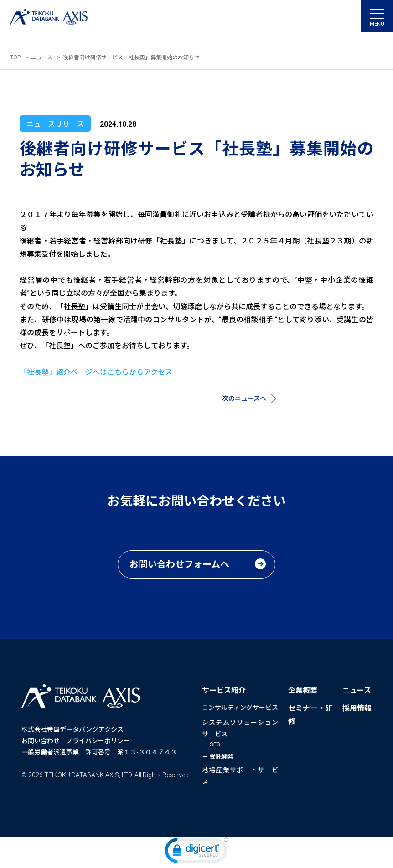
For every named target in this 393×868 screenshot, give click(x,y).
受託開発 (222, 757)
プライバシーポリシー (98, 741)
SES (215, 744)
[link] (196, 852)
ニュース (42, 57)
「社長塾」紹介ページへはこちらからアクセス (96, 372)
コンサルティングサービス (240, 708)
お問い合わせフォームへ (179, 564)
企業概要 (303, 690)
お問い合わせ (41, 741)
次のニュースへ (244, 398)
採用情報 (357, 708)
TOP (15, 57)
